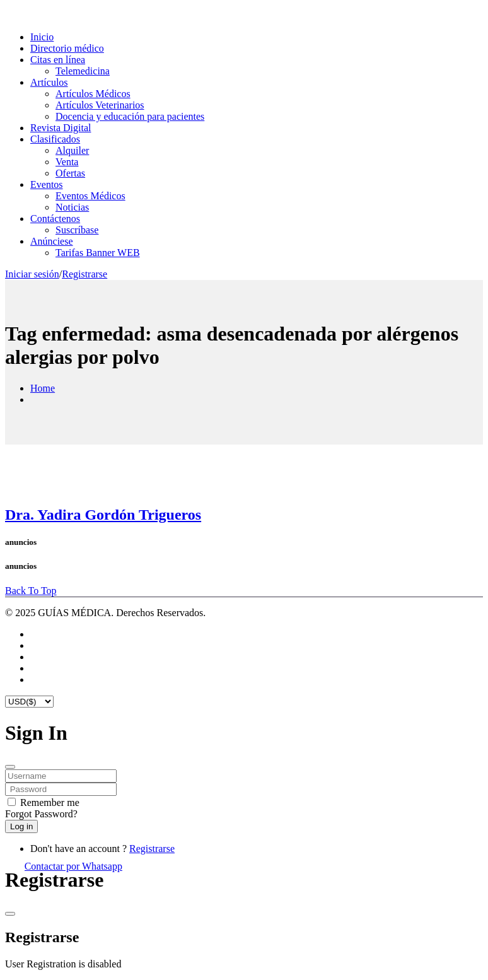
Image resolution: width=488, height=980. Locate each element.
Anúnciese (52, 241)
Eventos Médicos (90, 196)
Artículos (49, 82)
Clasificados (55, 139)
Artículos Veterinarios (100, 105)
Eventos (47, 184)
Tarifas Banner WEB (98, 253)
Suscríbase (77, 230)
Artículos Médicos (93, 94)
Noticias (72, 207)
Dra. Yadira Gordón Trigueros (103, 515)
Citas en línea (58, 60)
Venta (67, 162)
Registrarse (84, 274)
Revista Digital (61, 128)
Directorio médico (67, 48)
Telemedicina (83, 71)
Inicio (42, 37)
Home (43, 388)
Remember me (50, 802)
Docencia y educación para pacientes (130, 116)
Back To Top (31, 591)
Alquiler (72, 150)
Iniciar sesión (32, 274)
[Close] (10, 767)
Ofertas (70, 173)
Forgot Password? (41, 814)
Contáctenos (55, 219)
